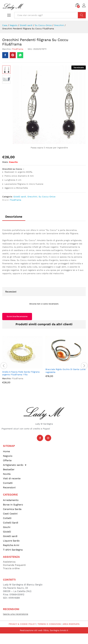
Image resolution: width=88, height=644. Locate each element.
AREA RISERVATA (71, 624)
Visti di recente (12, 478)
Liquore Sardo (11, 541)
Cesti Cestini (10, 514)
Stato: (5, 162)
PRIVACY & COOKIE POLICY (22, 624)
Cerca (82, 15)
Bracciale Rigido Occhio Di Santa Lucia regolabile (65, 371)
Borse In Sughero (13, 505)
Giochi (7, 527)
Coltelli (7, 518)
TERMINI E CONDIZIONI (49, 624)
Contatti (8, 483)
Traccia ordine (11, 568)
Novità (7, 474)
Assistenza (9, 562)
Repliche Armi (11, 545)
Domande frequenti (14, 565)
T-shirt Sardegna (13, 550)
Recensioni (9, 487)
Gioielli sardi (20, 197)
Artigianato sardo (15, 465)
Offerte (7, 460)
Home (6, 451)
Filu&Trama (18, 49)
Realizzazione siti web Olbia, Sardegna (40, 630)
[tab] (14, 218)
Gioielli (7, 532)
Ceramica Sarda (12, 509)
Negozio (8, 456)
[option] (22, 362)
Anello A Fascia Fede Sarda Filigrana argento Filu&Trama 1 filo (21, 373)
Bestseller (9, 469)
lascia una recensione (16, 614)
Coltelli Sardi (11, 523)
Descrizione (14, 217)
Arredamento (11, 500)
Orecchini (32, 197)
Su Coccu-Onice (47, 197)
